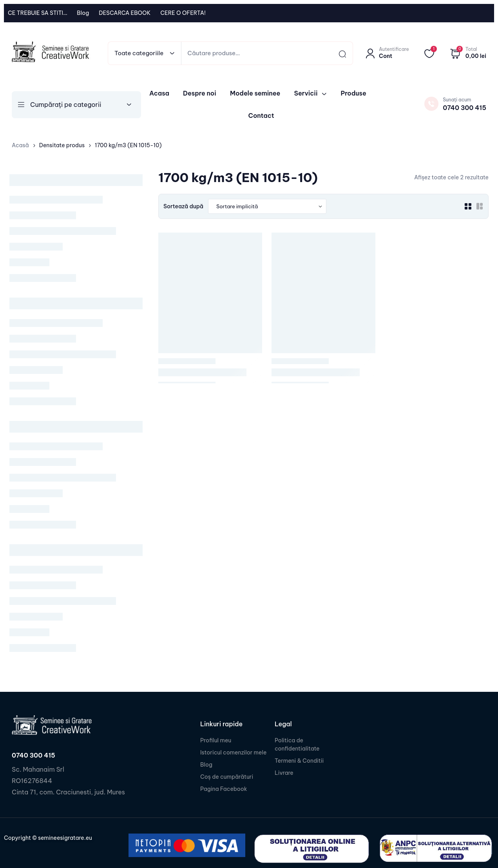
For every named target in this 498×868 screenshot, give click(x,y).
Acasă (20, 145)
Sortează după (183, 206)
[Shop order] (267, 206)
